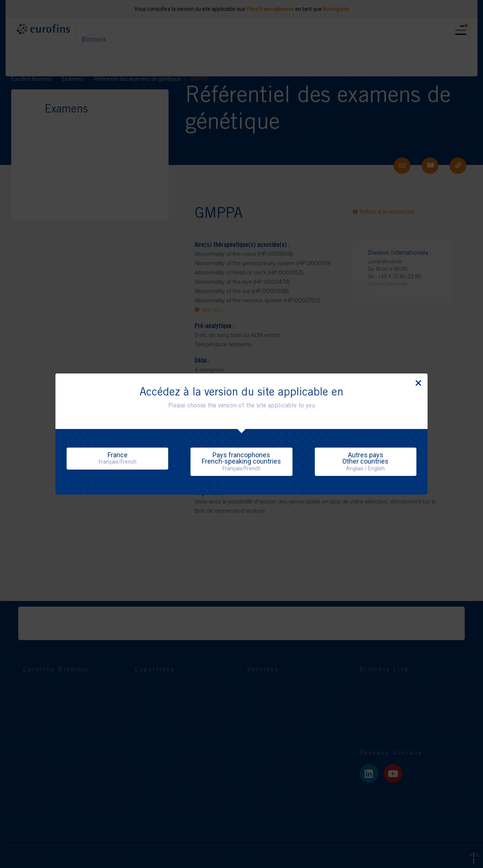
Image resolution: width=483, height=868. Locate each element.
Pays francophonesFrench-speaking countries (241, 461)
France (118, 458)
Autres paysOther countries (365, 461)
